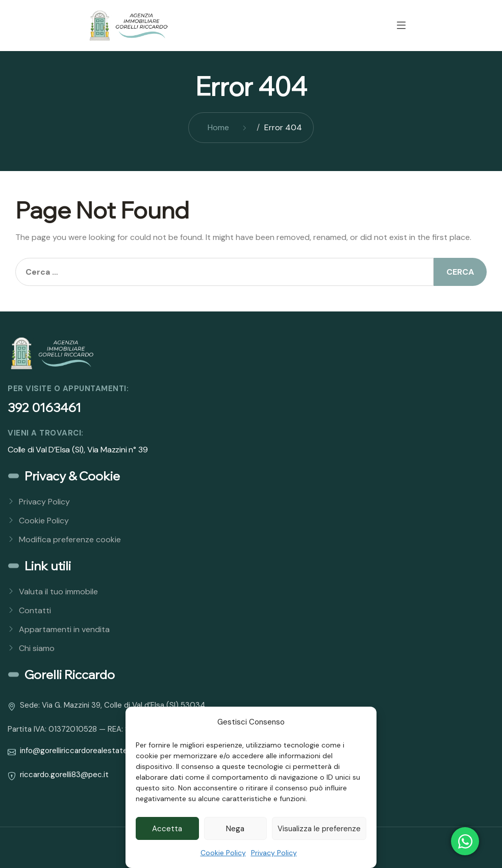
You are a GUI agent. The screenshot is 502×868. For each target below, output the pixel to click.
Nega (235, 829)
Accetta (167, 829)
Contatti (35, 610)
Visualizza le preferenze (319, 829)
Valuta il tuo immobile (58, 592)
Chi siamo (37, 648)
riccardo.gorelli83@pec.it (64, 775)
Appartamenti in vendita (64, 629)
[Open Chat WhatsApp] (465, 841)
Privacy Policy (274, 853)
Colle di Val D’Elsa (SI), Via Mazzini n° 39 (78, 450)
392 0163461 (44, 407)
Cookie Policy (223, 853)
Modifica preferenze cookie (70, 539)
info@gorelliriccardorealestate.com (82, 751)
